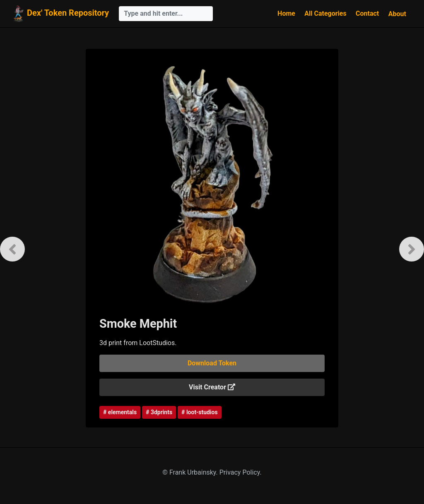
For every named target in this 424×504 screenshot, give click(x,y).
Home (286, 13)
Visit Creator (212, 387)
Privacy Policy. (241, 472)
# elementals (120, 412)
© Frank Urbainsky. (191, 472)
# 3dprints (159, 412)
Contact (367, 13)
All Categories (325, 13)
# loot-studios (200, 412)
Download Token (212, 363)
